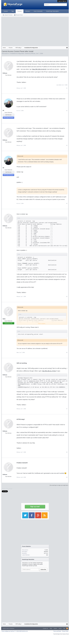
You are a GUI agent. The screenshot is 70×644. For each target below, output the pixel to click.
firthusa (33, 53)
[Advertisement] (35, 31)
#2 (67, 111)
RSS (67, 628)
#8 (67, 452)
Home (60, 628)
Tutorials (6, 11)
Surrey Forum (66, 634)
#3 (67, 145)
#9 (67, 477)
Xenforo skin (5, 628)
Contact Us (45, 628)
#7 (67, 409)
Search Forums (9, 15)
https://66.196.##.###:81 (39, 69)
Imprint (55, 628)
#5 (67, 296)
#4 (67, 203)
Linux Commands (38, 11)
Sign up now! (35, 507)
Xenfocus (12, 628)
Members (28, 11)
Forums (20, 11)
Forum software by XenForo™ (15, 631)
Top (64, 628)
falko (4, 319)
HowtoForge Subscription (52, 11)
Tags (13, 11)
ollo (47, 555)
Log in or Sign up (62, 1)
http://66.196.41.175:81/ (49, 371)
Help (51, 628)
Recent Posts (19, 15)
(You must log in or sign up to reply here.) (59, 485)
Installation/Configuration (17, 53)
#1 (67, 88)
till (3, 110)
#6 (67, 352)
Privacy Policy (65, 631)
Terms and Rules (57, 631)
